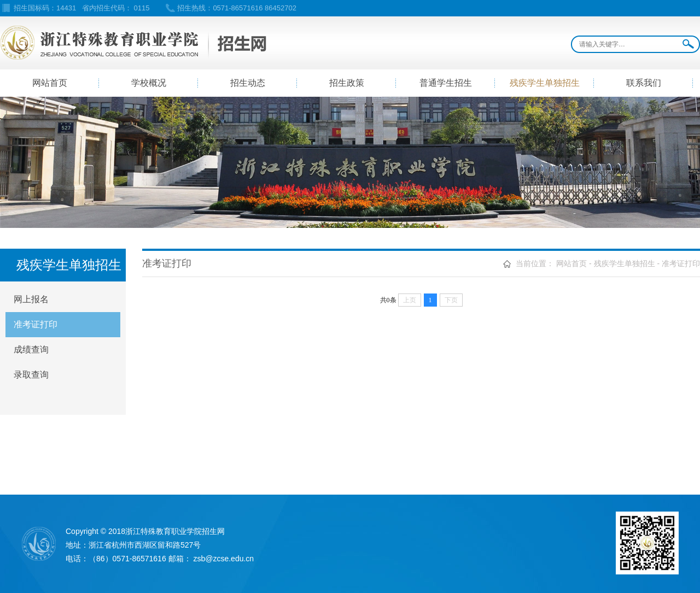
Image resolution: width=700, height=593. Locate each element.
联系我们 (644, 83)
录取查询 (31, 375)
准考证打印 (36, 324)
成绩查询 (31, 350)
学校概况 (149, 83)
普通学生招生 (446, 83)
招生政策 (347, 83)
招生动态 (248, 83)
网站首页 (50, 83)
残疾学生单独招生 (545, 83)
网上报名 (31, 299)
